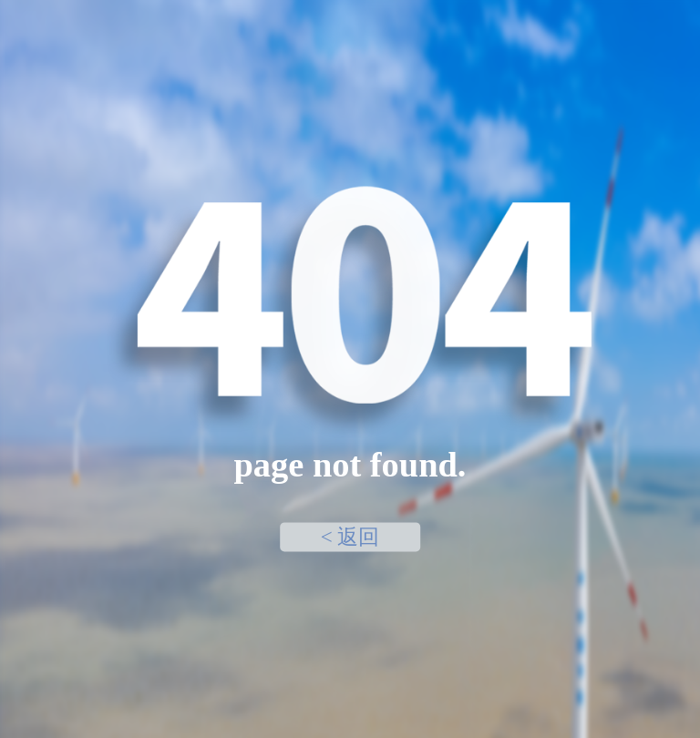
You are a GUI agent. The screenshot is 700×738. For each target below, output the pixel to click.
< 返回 (350, 537)
